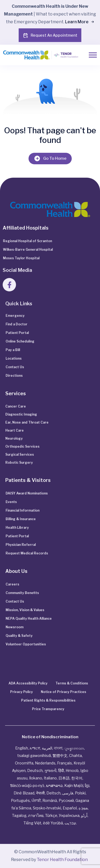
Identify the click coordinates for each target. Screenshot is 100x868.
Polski (80, 793)
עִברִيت (70, 823)
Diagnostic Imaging (21, 414)
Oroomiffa (24, 763)
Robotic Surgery (19, 462)
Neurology (14, 438)
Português (20, 800)
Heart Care (15, 430)
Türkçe (51, 815)
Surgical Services (20, 454)
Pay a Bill (13, 350)
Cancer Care (16, 406)
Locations (14, 358)
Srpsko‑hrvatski (47, 808)
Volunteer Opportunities (26, 644)
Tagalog (19, 815)
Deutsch (35, 770)
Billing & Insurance (21, 519)
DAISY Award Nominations (27, 493)
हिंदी (61, 770)
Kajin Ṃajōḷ (74, 785)
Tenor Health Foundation (62, 860)
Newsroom (15, 627)
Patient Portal (17, 333)
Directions (14, 376)
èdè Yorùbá (53, 823)
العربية (47, 748)
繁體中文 (60, 755)
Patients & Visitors (28, 480)
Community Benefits (22, 593)
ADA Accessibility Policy (28, 683)
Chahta (75, 755)
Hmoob (72, 770)
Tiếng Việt (32, 823)
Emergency (15, 316)
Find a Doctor (17, 324)
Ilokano (36, 778)
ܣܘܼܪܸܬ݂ (83, 808)
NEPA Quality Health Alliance (29, 618)
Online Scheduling (20, 341)
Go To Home (50, 159)
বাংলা (58, 748)
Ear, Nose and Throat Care (27, 422)
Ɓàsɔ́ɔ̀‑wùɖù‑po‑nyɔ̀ (27, 785)
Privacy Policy (21, 692)
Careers (12, 584)
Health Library (17, 528)
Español (70, 808)
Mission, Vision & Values (25, 610)
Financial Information (23, 510)
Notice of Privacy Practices (63, 692)
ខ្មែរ (87, 785)
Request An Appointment (50, 35)
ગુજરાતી (50, 770)
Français (65, 763)
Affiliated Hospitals (26, 228)
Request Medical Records (27, 553)
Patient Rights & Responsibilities (48, 700)
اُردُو (84, 815)
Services (16, 393)
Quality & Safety (19, 636)
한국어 (77, 778)
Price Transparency (48, 709)
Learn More (79, 22)
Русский (66, 800)
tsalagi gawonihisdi (34, 755)
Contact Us (15, 367)
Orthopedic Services (22, 446)
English (22, 748)
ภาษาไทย (36, 815)
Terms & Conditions (72, 683)
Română (50, 800)
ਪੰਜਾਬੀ (36, 800)
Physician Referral (21, 545)
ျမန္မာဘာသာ (74, 748)
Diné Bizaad (24, 793)
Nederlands (45, 763)
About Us (16, 571)
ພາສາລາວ (54, 785)
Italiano (50, 778)
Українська (69, 815)
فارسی (68, 793)
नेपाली (40, 793)
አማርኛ (35, 748)
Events (11, 502)
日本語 (64, 778)
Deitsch (53, 793)
